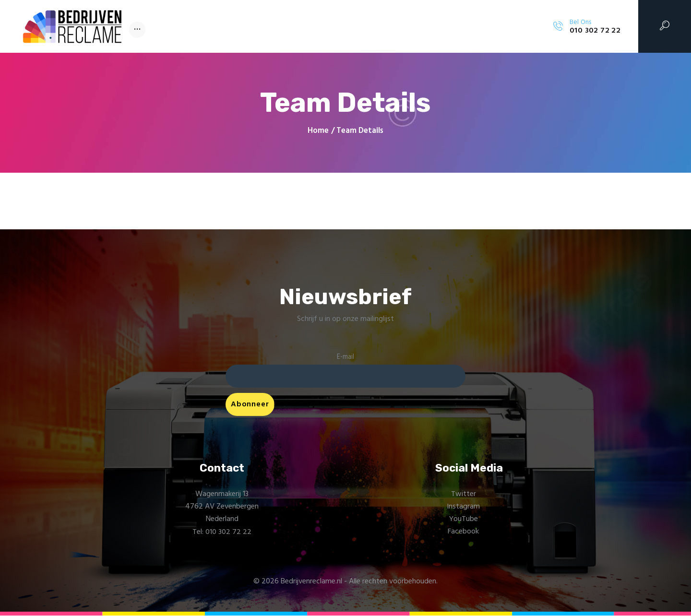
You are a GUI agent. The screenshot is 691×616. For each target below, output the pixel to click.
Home (318, 131)
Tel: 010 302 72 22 (222, 532)
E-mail (345, 357)
